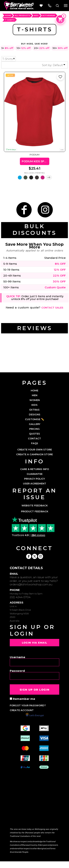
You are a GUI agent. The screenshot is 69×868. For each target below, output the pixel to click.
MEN (35, 395)
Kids (36, 15)
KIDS (34, 405)
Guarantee (35, 474)
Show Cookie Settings (34, 865)
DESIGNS (35, 414)
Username (17, 657)
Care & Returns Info (35, 469)
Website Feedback (35, 505)
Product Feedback (35, 511)
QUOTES (34, 434)
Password (17, 671)
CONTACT (34, 438)
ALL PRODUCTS (22, 15)
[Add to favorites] (60, 77)
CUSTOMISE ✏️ (34, 419)
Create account (22, 710)
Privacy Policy (34, 479)
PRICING (34, 429)
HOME (8, 15)
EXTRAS (34, 410)
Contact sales (52, 308)
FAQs (35, 443)
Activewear (49, 15)
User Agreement (35, 483)
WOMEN (35, 400)
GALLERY (35, 424)
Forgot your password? (28, 705)
